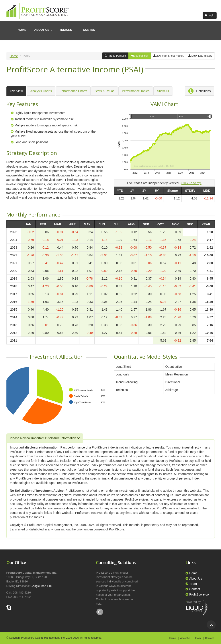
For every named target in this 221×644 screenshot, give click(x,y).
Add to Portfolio (115, 56)
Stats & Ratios (105, 91)
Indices (68, 30)
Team (193, 584)
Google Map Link (41, 586)
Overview (16, 91)
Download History (200, 56)
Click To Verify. (191, 183)
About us (43, 30)
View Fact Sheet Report (168, 56)
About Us (196, 578)
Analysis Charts (41, 91)
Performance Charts (73, 91)
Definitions (199, 91)
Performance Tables (136, 91)
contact (90, 30)
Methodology (140, 56)
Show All (163, 91)
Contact (195, 589)
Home (22, 30)
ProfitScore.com (200, 594)
